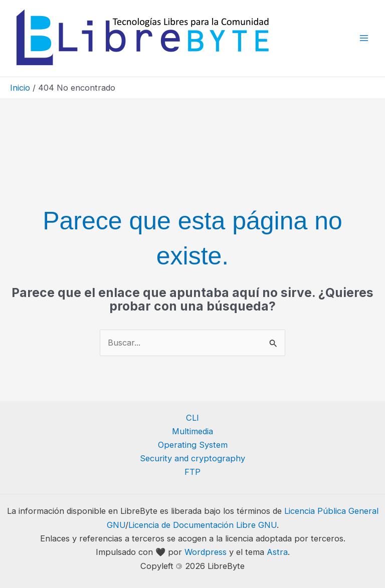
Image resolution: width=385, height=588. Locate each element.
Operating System (193, 445)
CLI (192, 418)
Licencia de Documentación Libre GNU (203, 525)
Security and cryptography (192, 458)
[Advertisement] (192, 127)
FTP (192, 472)
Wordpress (206, 552)
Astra (277, 552)
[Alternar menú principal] (364, 38)
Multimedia (192, 431)
